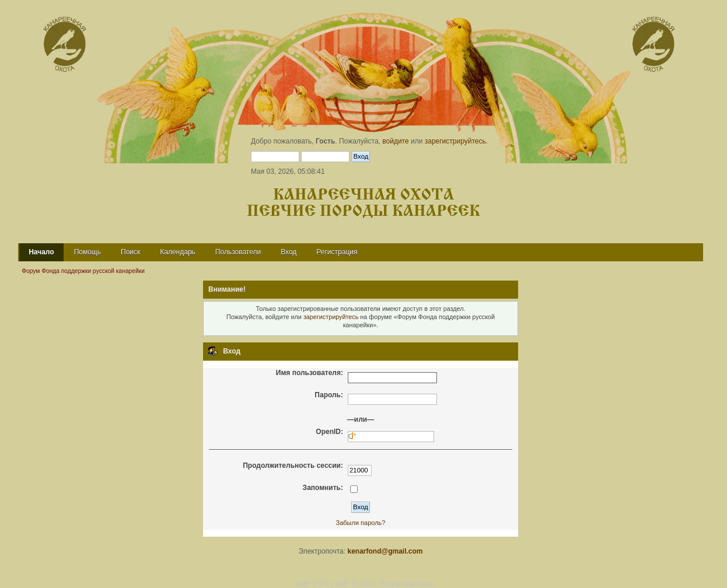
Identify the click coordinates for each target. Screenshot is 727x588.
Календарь (178, 252)
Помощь (88, 252)
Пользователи (238, 252)
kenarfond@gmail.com (385, 551)
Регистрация (337, 252)
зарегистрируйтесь (455, 141)
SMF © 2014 (355, 584)
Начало (41, 252)
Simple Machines (407, 584)
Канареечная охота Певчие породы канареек (363, 203)
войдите (395, 141)
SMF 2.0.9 (312, 584)
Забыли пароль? (361, 523)
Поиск (130, 252)
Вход (289, 252)
